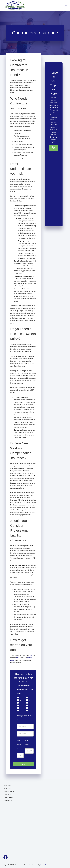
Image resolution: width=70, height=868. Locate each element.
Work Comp (30, 708)
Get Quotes (7, 789)
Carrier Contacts (9, 792)
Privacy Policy (8, 798)
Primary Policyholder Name (24, 718)
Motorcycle (30, 703)
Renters (30, 700)
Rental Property (21, 703)
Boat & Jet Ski (21, 705)
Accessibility (8, 800)
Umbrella (30, 705)
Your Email (28, 743)
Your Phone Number (20, 745)
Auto (21, 697)
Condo (21, 700)
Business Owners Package (21, 708)
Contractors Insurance (21, 710)
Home (30, 697)
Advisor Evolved (45, 865)
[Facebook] (6, 857)
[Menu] (66, 5)
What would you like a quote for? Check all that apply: (25, 689)
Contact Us (7, 795)
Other (30, 710)
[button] (54, 148)
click (18, 658)
